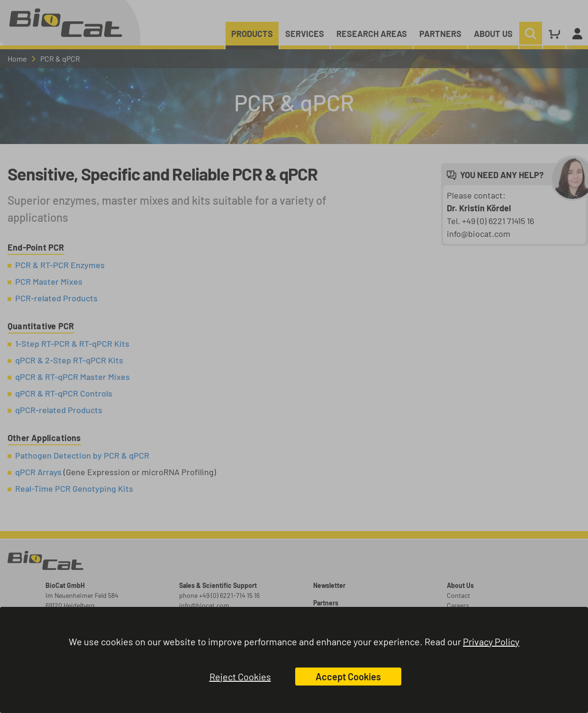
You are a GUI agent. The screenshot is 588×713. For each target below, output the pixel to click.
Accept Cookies (348, 677)
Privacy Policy (491, 641)
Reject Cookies (240, 677)
